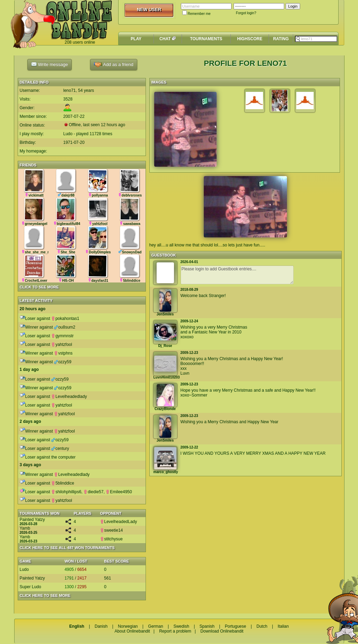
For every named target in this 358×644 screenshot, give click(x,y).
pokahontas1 (65, 319)
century (60, 449)
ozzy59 (63, 362)
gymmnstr (63, 336)
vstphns (63, 353)
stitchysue (111, 539)
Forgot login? (246, 13)
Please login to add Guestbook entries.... (237, 275)
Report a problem (175, 631)
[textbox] (316, 39)
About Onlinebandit (132, 631)
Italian (283, 626)
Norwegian (128, 626)
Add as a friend (113, 65)
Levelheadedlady (69, 397)
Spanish (207, 626)
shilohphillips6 (66, 492)
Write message (50, 64)
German (155, 626)
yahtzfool (62, 345)
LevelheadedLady (119, 522)
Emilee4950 (119, 492)
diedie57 (93, 492)
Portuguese (235, 626)
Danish (101, 626)
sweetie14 (112, 530)
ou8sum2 (65, 327)
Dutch (262, 626)
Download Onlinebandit (222, 631)
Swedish (181, 626)
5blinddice (63, 483)
